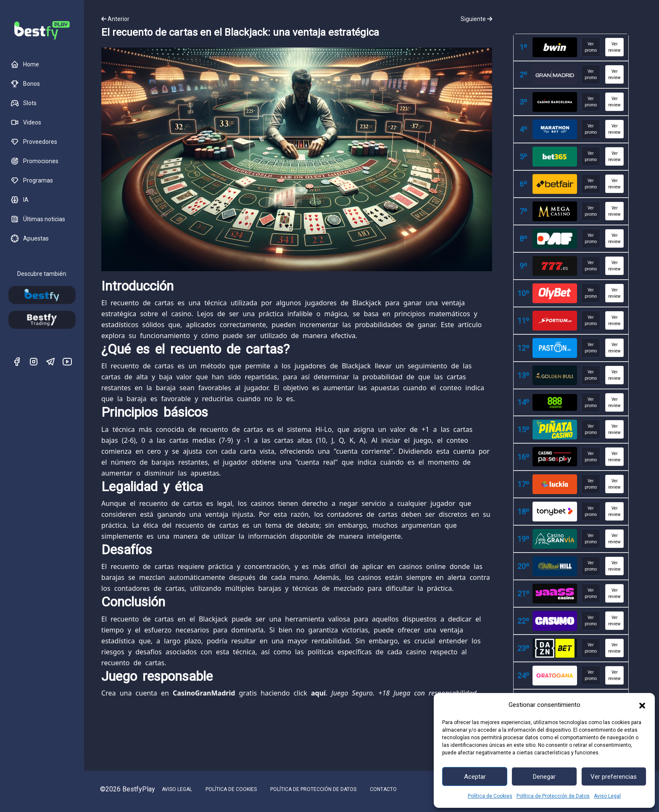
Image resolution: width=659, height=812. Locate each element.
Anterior (115, 19)
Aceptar (475, 777)
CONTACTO (383, 789)
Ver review (614, 47)
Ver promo (591, 47)
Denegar (544, 777)
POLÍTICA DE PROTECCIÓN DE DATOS (313, 789)
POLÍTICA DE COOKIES (231, 789)
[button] (642, 705)
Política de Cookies (490, 796)
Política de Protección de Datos (553, 796)
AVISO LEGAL (177, 789)
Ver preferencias (614, 777)
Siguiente (476, 19)
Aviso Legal (607, 796)
